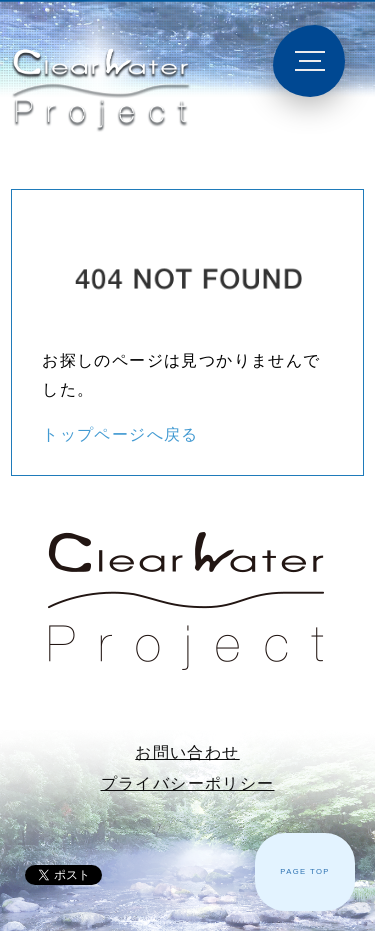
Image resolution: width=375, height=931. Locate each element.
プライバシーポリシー (188, 783)
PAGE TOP (305, 871)
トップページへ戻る (120, 434)
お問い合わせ (187, 752)
